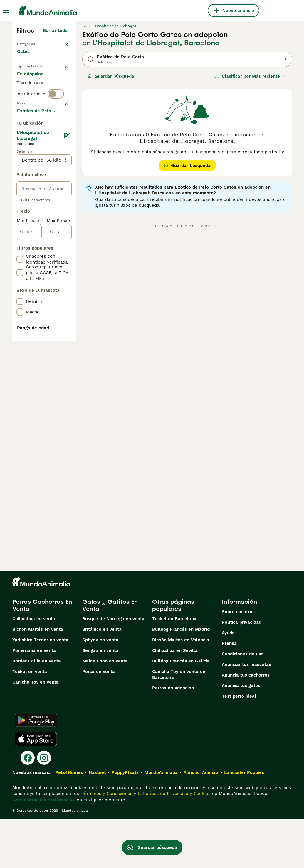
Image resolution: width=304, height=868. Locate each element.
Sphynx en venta (100, 689)
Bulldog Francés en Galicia (181, 710)
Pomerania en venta (34, 699)
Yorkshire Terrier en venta (40, 689)
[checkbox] (20, 174)
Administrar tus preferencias (44, 849)
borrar (61, 144)
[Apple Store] (36, 788)
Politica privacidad (242, 671)
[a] (59, 403)
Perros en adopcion (173, 737)
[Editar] (67, 307)
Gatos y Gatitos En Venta (110, 654)
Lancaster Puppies (244, 821)
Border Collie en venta (37, 710)
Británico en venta (102, 678)
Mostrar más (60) (53, 281)
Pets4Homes (69, 821)
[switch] (56, 131)
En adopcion (35, 95)
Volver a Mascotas (37, 43)
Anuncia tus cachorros (246, 724)
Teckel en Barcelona (174, 667)
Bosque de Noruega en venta (113, 667)
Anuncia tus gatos (241, 734)
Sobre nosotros (238, 660)
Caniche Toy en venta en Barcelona (179, 723)
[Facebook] (28, 806)
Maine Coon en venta (105, 710)
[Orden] (250, 76)
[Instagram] (44, 806)
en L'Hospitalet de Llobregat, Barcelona (151, 43)
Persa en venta (99, 720)
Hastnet (97, 821)
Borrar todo (55, 30)
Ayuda (228, 681)
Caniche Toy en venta (36, 731)
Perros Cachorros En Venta (42, 654)
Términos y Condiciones (106, 842)
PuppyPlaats (125, 821)
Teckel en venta (30, 720)
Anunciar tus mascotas (246, 713)
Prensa (229, 692)
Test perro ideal (239, 745)
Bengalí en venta (100, 699)
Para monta (34, 109)
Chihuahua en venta (34, 667)
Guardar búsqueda (111, 76)
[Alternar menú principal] (6, 11)
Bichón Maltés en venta (38, 678)
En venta (31, 81)
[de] (29, 403)
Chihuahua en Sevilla (175, 699)
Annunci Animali (201, 821)
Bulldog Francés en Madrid (181, 678)
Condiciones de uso (243, 703)
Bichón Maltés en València (181, 689)
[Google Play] (36, 769)
